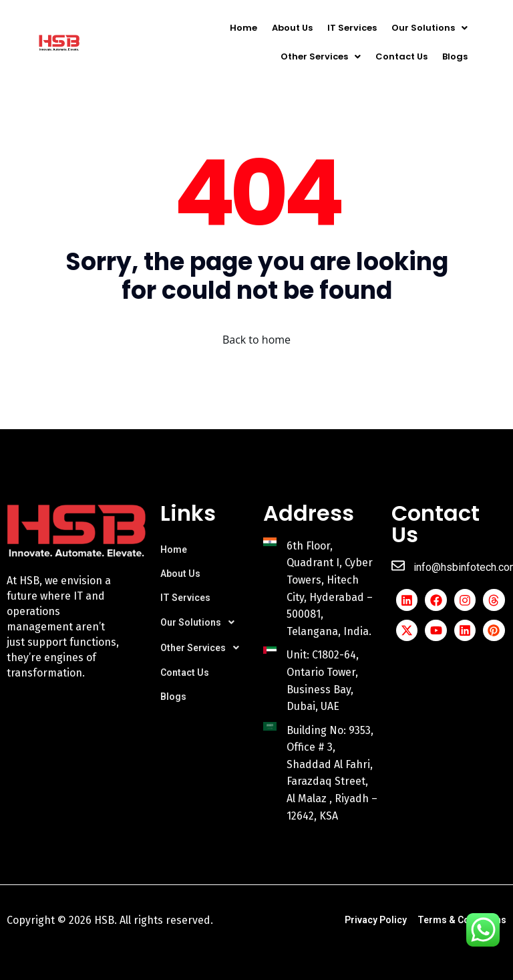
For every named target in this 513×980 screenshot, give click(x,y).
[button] (430, 28)
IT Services (352, 28)
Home (243, 28)
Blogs (455, 56)
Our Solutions (430, 28)
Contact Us (401, 56)
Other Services (321, 56)
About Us (292, 28)
